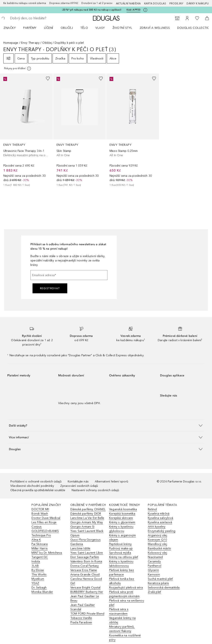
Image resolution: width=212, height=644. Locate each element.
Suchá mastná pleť (160, 579)
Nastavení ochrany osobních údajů (95, 490)
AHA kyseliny (157, 527)
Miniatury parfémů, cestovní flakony (122, 629)
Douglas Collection (195, 28)
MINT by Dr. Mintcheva (47, 553)
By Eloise (38, 570)
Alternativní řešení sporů (111, 481)
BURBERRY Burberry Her (87, 592)
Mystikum (38, 579)
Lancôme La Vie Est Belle (87, 518)
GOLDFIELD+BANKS (45, 531)
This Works (39, 575)
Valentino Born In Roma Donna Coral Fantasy (86, 564)
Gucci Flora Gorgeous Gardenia (86, 542)
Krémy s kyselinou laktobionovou (121, 564)
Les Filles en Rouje (44, 522)
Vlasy (100, 28)
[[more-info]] (18, 69)
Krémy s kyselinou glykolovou (121, 529)
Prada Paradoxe (81, 622)
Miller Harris (40, 548)
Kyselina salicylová (160, 518)
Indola (36, 561)
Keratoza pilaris (158, 583)
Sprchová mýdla (120, 553)
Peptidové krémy (120, 544)
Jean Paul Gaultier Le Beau (85, 598)
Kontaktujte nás (78, 481)
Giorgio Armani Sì (82, 527)
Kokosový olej (157, 553)
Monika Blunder (42, 592)
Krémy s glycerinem (122, 522)
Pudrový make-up (121, 548)
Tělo (84, 28)
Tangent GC (40, 557)
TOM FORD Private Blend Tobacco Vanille (87, 616)
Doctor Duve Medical (46, 518)
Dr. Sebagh (39, 588)
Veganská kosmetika (123, 509)
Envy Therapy (30, 43)
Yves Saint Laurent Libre (87, 553)
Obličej (67, 28)
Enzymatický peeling (162, 531)
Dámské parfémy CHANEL (88, 509)
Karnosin (154, 575)
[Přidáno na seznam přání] (48, 79)
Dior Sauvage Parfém (85, 557)
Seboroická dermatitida (164, 588)
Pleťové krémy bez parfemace (122, 572)
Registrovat (50, 288)
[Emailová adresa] (69, 275)
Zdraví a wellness (155, 28)
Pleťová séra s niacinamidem (119, 611)
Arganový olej (157, 535)
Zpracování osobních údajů (79, 486)
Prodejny (176, 4)
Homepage (11, 43)
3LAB (35, 566)
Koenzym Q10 (157, 540)
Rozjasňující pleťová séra (126, 588)
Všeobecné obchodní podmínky (32, 486)
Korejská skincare (121, 518)
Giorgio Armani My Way (87, 522)
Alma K (36, 540)
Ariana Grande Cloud (85, 575)
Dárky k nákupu (198, 4)
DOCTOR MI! (40, 509)
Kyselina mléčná (159, 514)
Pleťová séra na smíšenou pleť (127, 603)
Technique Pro (41, 535)
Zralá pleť (154, 592)
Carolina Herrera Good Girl (86, 581)
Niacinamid (155, 557)
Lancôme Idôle (80, 548)
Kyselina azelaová (160, 522)
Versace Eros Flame (84, 570)
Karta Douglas (155, 4)
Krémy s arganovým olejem (122, 538)
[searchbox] (40, 18)
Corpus (37, 527)
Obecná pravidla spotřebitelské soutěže (38, 490)
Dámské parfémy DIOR (86, 514)
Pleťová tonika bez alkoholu (122, 581)
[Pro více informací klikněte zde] (145, 10)
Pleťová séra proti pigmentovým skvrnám (124, 594)
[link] (26, 130)
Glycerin (153, 570)
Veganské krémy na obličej (122, 620)
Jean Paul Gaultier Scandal (83, 607)
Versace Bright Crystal (85, 588)
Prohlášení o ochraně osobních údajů (36, 481)
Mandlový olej (157, 544)
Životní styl (122, 28)
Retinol (152, 509)
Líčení (49, 28)
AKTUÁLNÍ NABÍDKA (128, 4)
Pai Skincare (40, 544)
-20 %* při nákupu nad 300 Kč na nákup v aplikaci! (92, 10)
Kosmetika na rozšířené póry (125, 638)
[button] (106, 425)
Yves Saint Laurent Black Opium (87, 533)
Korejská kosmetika (122, 514)
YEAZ (35, 583)
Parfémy (30, 28)
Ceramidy (154, 561)
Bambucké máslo (159, 548)
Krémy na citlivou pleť (123, 557)
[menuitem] (12, 28)
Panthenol (155, 566)
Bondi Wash (40, 514)
